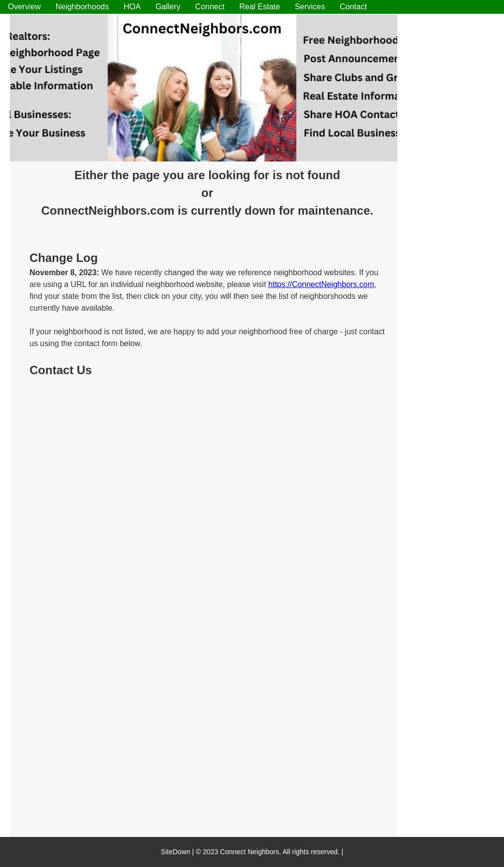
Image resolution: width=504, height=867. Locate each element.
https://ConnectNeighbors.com (321, 284)
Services (310, 7)
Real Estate (260, 7)
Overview (24, 7)
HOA (132, 7)
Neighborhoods (82, 7)
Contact (353, 7)
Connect (210, 7)
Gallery (168, 7)
